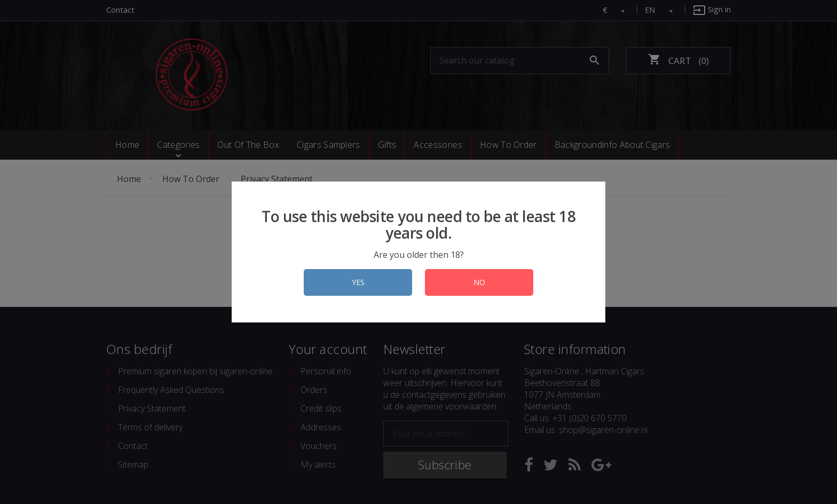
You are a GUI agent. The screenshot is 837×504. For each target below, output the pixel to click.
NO (479, 282)
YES (358, 282)
